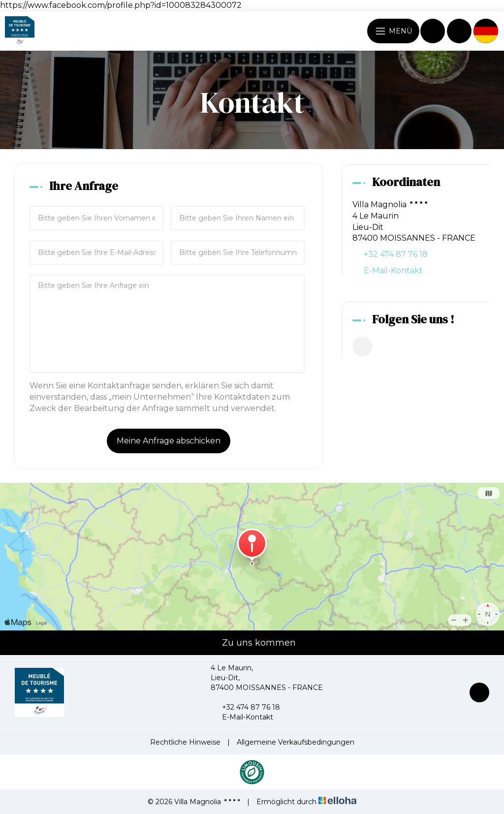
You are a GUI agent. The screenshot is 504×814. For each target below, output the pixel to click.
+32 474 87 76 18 (245, 707)
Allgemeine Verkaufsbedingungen (296, 742)
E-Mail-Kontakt (393, 270)
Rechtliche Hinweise (185, 742)
